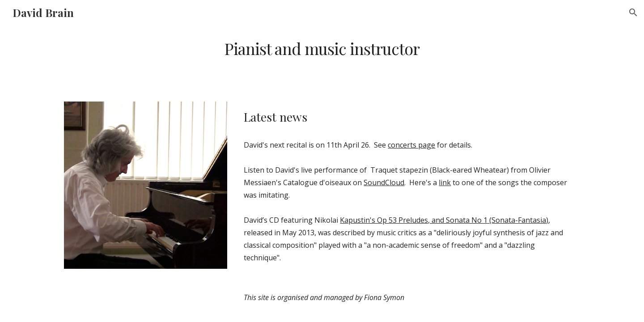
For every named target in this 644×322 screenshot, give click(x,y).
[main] (322, 49)
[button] (633, 13)
